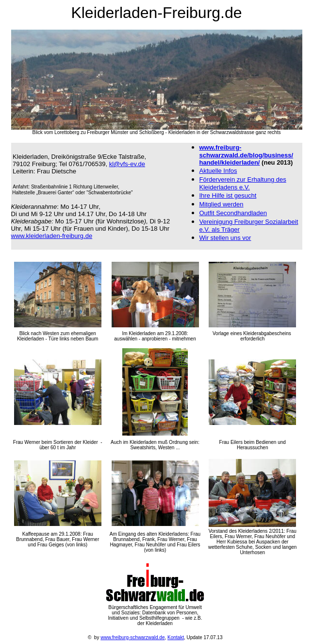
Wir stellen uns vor (225, 238)
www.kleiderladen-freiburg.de (52, 236)
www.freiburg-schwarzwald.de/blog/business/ (247, 151)
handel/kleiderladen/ (230, 162)
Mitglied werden (222, 204)
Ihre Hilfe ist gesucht (228, 195)
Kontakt (176, 637)
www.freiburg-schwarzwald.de (132, 637)
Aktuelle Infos (218, 171)
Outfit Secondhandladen (233, 213)
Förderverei (243, 183)
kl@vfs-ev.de (127, 164)
